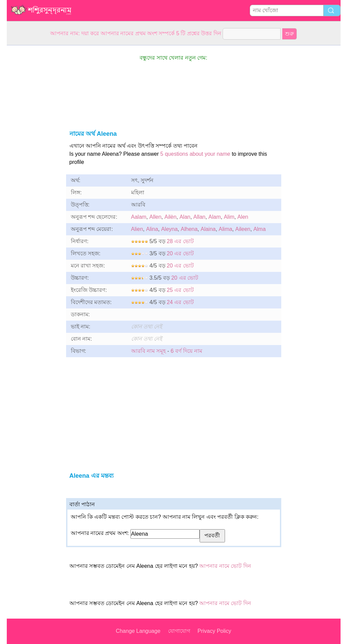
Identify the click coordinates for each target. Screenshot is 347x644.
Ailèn (170, 217)
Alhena (189, 229)
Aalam (139, 217)
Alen (243, 217)
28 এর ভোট (180, 241)
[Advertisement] (34, 147)
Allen (156, 217)
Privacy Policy (215, 631)
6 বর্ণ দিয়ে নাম (187, 351)
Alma (260, 229)
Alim (229, 217)
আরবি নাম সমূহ (149, 351)
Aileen (243, 229)
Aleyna (169, 229)
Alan (185, 217)
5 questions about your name (195, 154)
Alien (137, 229)
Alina (152, 229)
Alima (225, 229)
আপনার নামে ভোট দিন (225, 566)
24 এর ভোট (180, 302)
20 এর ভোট (180, 253)
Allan (200, 217)
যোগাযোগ (179, 631)
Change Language (138, 631)
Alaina (208, 229)
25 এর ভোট (180, 290)
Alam (215, 217)
